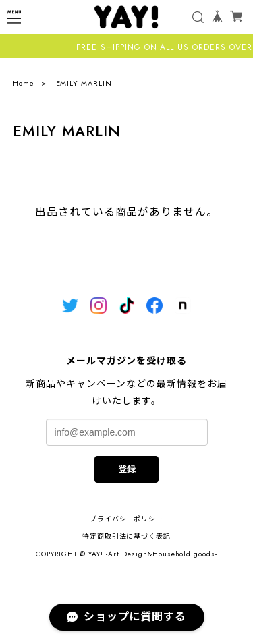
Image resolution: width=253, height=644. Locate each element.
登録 (127, 469)
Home (24, 83)
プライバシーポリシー (127, 519)
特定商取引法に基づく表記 (127, 536)
